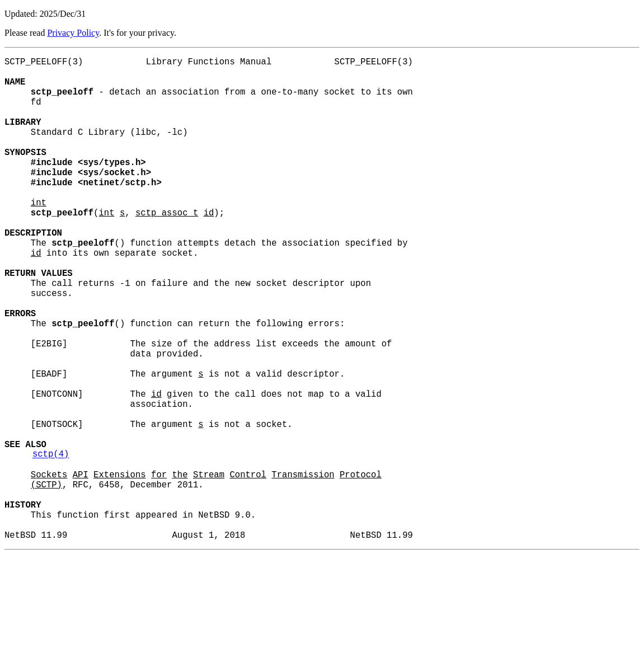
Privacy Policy (73, 33)
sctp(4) (51, 543)
